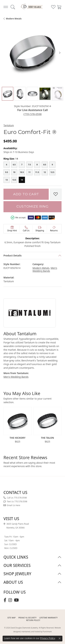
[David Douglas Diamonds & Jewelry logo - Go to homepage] (33, 7)
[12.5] (52, 172)
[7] (22, 165)
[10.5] (22, 172)
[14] (22, 180)
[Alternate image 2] (20, 94)
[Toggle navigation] (6, 7)
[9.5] (7, 172)
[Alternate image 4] (45, 94)
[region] (32, 53)
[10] (14, 172)
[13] (7, 180)
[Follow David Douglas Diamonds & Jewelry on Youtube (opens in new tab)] (16, 600)
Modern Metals (14, 19)
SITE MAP (12, 618)
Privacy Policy (47, 638)
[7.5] (29, 165)
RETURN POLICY (33, 620)
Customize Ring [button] (32, 206)
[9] (52, 165)
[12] (45, 172)
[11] (29, 172)
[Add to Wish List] (56, 194)
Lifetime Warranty (49, 618)
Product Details (12, 255)
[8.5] (45, 165)
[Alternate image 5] (57, 94)
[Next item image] (60, 53)
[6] (7, 165)
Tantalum (9, 125)
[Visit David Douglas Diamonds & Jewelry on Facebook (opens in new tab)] (5, 600)
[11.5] (37, 172)
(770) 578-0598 (32, 114)
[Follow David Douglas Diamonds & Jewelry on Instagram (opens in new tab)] (10, 600)
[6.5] (14, 165)
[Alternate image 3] (32, 94)
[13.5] (14, 180)
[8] (37, 165)
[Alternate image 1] (8, 94)
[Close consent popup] (60, 638)
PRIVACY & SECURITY (27, 618)
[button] (13, 7)
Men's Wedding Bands (45, 269)
